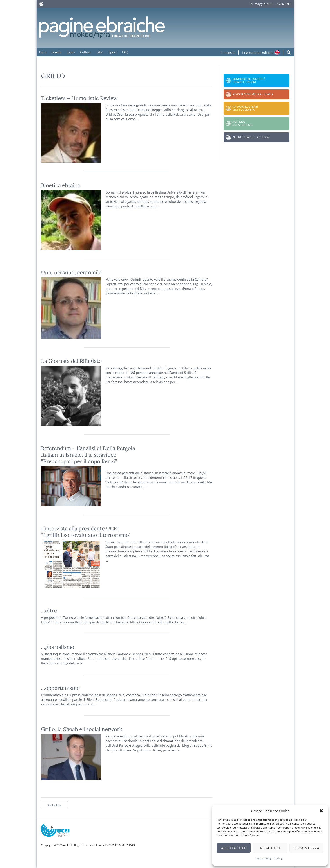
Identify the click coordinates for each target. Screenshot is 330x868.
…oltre (49, 611)
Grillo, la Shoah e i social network (82, 729)
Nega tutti (270, 848)
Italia (42, 52)
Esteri (71, 52)
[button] (321, 811)
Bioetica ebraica (60, 185)
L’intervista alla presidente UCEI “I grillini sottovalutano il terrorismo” (86, 532)
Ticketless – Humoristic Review (79, 98)
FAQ (125, 52)
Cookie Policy (264, 858)
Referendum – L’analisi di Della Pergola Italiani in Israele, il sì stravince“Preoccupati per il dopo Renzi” (88, 455)
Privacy (278, 858)
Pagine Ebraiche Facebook (251, 137)
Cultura (86, 52)
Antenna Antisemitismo (242, 123)
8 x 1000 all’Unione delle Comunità (245, 108)
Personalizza (306, 848)
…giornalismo (58, 647)
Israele (56, 52)
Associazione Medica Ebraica (253, 94)
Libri (100, 52)
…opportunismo (60, 688)
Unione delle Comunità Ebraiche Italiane (249, 80)
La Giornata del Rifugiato (71, 361)
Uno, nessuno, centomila (71, 272)
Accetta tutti (234, 848)
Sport (113, 52)
